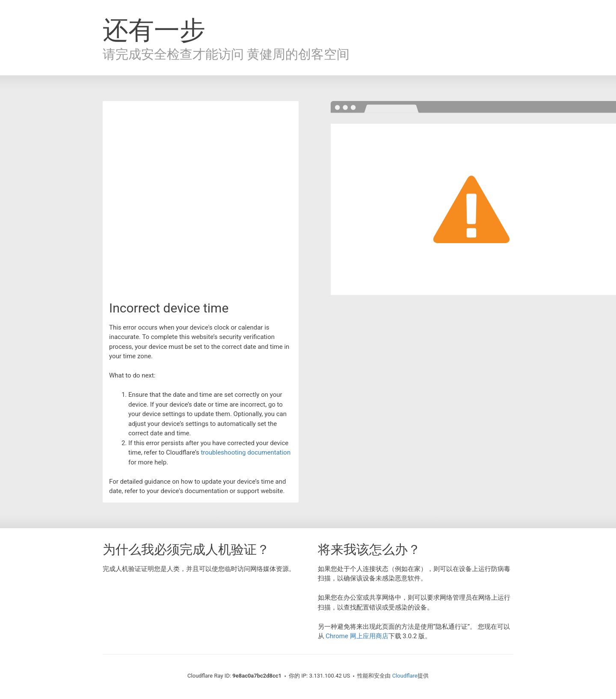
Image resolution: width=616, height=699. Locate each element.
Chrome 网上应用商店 (357, 636)
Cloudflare (405, 676)
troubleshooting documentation (246, 452)
